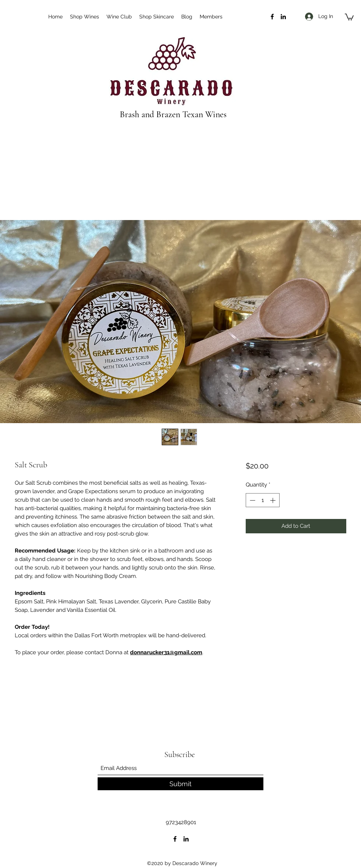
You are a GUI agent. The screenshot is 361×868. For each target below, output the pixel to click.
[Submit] (180, 784)
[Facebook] (272, 17)
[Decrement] (252, 500)
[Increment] (274, 500)
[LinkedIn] (283, 17)
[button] (349, 17)
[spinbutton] (262, 500)
